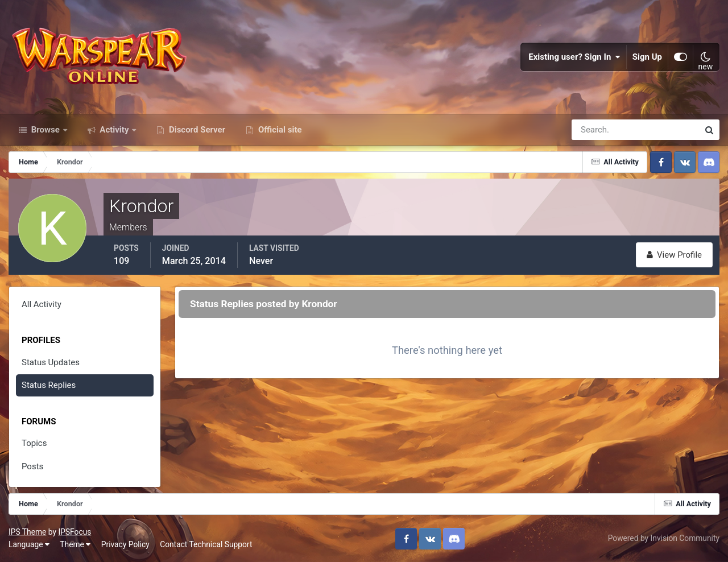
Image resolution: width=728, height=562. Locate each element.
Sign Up (647, 57)
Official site (279, 130)
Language (29, 544)
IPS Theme (27, 532)
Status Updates (51, 362)
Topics (34, 443)
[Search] (596, 130)
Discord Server (196, 130)
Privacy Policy (125, 544)
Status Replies (49, 385)
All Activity (42, 304)
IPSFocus (75, 532)
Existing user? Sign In (574, 57)
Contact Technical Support (206, 544)
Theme (75, 544)
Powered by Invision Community (664, 538)
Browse (45, 130)
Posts (32, 466)
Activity (115, 130)
